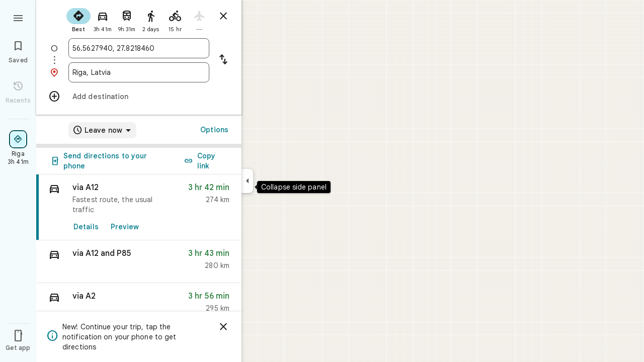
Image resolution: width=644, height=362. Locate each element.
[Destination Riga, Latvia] (139, 72)
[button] (139, 262)
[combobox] (139, 48)
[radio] (78, 19)
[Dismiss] (223, 327)
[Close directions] (223, 16)
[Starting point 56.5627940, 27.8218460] (139, 48)
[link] (139, 207)
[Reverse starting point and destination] (223, 60)
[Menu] (18, 17)
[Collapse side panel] (247, 181)
